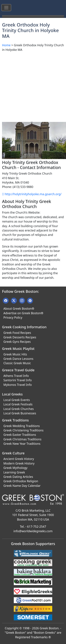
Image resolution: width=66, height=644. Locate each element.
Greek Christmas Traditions (22, 439)
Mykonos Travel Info (18, 385)
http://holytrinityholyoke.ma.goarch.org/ (32, 194)
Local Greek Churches (19, 409)
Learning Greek (14, 472)
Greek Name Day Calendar (22, 486)
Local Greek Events (17, 400)
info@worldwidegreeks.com (33, 531)
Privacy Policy (13, 317)
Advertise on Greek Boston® (23, 313)
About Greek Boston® (19, 308)
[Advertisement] (32, 86)
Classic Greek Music (17, 363)
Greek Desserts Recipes (20, 337)
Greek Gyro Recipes (17, 342)
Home (6, 45)
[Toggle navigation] (6, 8)
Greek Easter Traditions (20, 435)
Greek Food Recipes (17, 333)
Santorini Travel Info (18, 380)
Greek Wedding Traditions (22, 426)
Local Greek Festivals (18, 404)
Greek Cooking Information (24, 327)
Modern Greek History (19, 463)
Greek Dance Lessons (18, 359)
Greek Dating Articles (18, 477)
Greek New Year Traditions (22, 444)
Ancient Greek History (19, 459)
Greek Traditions (15, 420)
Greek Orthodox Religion (21, 481)
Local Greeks (12, 394)
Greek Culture (13, 453)
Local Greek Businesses (20, 413)
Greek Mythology (15, 468)
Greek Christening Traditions (23, 430)
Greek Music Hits (15, 354)
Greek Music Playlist (18, 349)
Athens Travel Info (16, 376)
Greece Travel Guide (18, 370)
